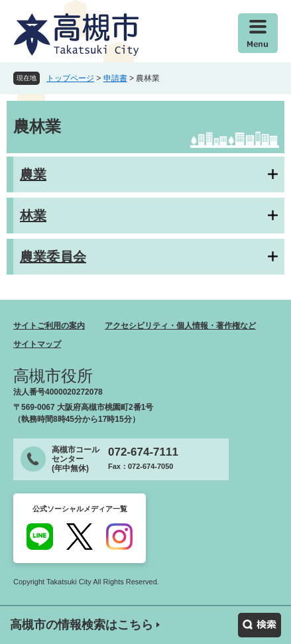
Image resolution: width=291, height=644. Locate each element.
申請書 (115, 78)
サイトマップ (37, 344)
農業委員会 (53, 257)
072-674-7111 (143, 452)
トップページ (70, 78)
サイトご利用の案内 (49, 326)
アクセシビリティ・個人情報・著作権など (180, 326)
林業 (33, 216)
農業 (33, 174)
